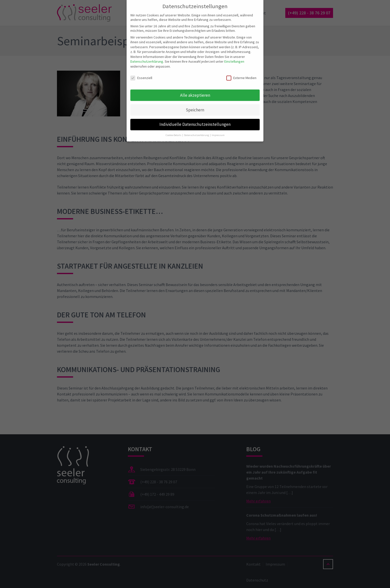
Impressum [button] (218, 131)
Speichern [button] (195, 105)
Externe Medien (241, 73)
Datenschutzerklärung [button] (197, 131)
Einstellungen (234, 57)
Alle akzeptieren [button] (195, 91)
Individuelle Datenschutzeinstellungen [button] (195, 120)
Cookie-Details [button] (174, 131)
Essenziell (141, 73)
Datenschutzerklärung (147, 57)
